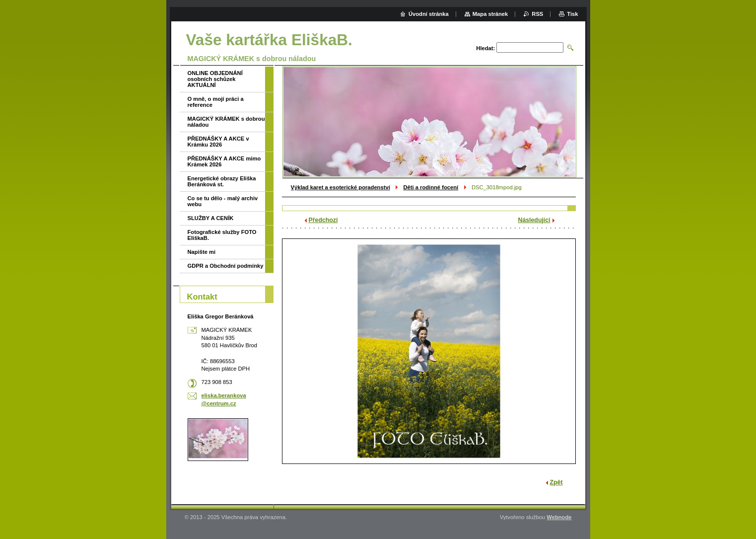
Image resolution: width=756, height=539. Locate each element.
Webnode (559, 517)
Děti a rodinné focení (431, 187)
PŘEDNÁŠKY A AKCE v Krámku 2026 (218, 142)
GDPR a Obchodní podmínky (226, 266)
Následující (534, 220)
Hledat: (485, 48)
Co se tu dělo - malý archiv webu (223, 201)
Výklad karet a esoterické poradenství (341, 187)
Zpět (556, 482)
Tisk (572, 14)
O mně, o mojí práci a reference (216, 102)
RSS (537, 14)
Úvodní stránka (429, 14)
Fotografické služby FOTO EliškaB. (222, 235)
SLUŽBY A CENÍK (211, 218)
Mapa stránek (490, 14)
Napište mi (202, 252)
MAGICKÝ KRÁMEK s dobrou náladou (226, 122)
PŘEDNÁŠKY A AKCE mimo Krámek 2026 (224, 161)
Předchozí (323, 220)
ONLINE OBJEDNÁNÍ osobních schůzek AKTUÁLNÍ (215, 79)
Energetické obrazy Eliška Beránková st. (222, 181)
